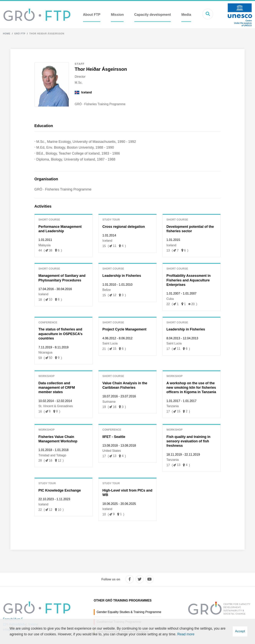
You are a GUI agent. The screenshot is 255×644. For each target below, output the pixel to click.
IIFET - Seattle (114, 437)
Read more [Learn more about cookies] (186, 634)
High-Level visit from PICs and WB (127, 493)
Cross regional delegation (124, 227)
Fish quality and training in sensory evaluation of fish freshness (188, 441)
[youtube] (150, 579)
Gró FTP (20, 34)
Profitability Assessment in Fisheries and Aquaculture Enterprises (189, 280)
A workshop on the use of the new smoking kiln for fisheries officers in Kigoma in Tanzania (191, 388)
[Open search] (208, 14)
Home (7, 34)
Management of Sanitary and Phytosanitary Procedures (62, 278)
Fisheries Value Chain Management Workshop (58, 439)
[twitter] (140, 579)
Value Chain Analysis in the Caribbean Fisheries (125, 385)
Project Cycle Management (124, 329)
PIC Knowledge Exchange (60, 490)
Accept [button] (240, 631)
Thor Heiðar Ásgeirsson (47, 34)
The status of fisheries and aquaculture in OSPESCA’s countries (60, 334)
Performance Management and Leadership (60, 229)
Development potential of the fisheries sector (190, 229)
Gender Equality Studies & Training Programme (129, 612)
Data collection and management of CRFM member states (57, 388)
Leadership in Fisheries (122, 276)
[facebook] (130, 579)
